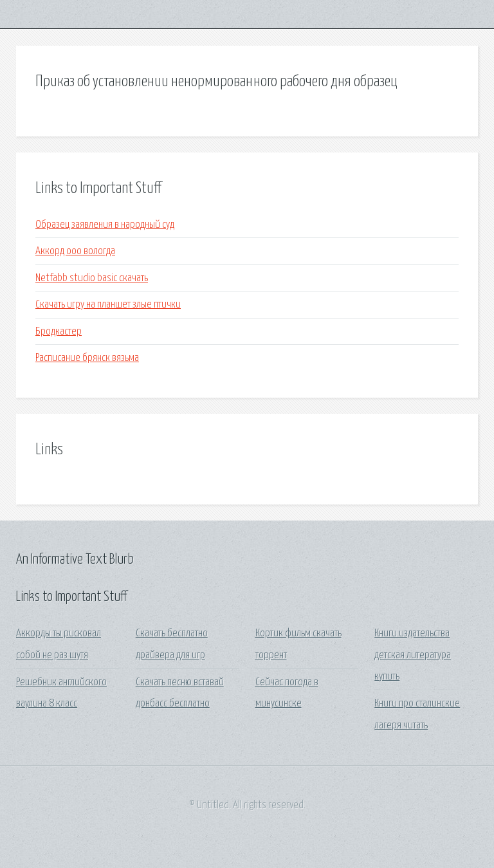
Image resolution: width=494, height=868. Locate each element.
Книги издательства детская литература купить (413, 655)
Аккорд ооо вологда (75, 251)
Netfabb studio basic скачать (92, 278)
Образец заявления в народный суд (105, 225)
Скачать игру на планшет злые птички (108, 305)
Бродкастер (59, 332)
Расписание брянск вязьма (87, 358)
